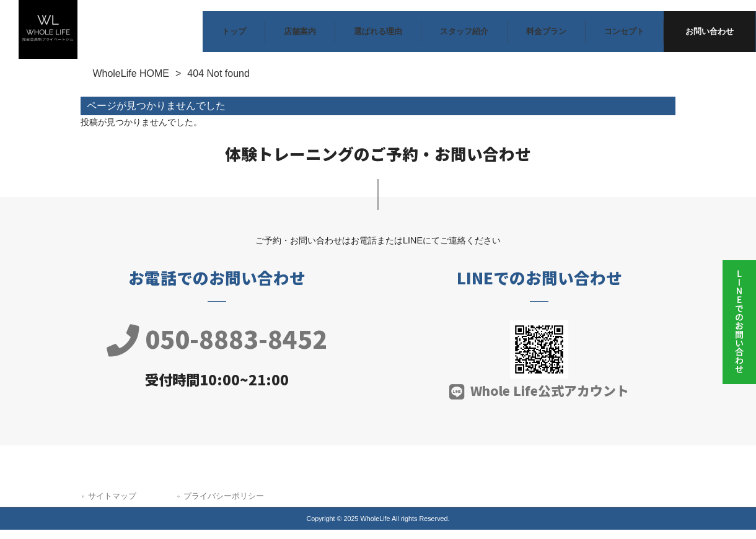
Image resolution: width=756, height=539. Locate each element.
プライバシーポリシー (224, 498)
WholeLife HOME (131, 77)
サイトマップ (112, 498)
